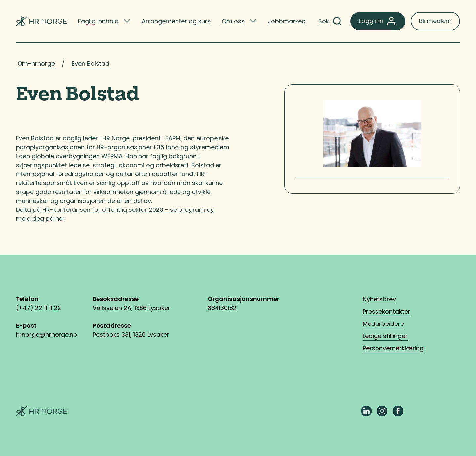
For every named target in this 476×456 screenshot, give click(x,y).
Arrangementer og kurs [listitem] (176, 21)
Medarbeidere (383, 324)
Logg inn (378, 21)
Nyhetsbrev (379, 299)
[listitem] (104, 21)
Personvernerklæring (393, 348)
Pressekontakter (386, 311)
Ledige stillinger (385, 336)
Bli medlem (435, 21)
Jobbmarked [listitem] (287, 21)
